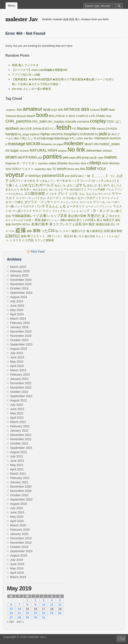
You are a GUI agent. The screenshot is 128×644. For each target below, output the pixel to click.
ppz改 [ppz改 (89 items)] (93, 158)
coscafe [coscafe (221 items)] (71, 121)
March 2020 (18, 525)
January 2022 (19, 431)
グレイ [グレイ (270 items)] (63, 194)
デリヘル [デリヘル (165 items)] (99, 202)
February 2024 (20, 323)
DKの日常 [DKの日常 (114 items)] (26, 129)
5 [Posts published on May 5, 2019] (60, 600)
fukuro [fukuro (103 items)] (101, 129)
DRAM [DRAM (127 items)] (37, 129)
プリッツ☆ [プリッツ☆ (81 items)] (106, 207)
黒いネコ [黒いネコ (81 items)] (79, 236)
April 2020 (17, 521)
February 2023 (20, 375)
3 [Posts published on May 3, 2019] (44, 600)
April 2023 (17, 366)
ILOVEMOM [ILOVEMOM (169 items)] (86, 134)
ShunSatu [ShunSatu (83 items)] (74, 163)
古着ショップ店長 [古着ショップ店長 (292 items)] (53, 216)
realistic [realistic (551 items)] (111, 157)
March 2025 (18, 267)
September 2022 (21, 396)
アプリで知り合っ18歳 (26, 75)
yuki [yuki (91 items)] (67, 176)
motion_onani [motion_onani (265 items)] (109, 144)
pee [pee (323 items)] (66, 157)
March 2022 (18, 422)
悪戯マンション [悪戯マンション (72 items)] (50, 220)
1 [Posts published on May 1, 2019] (27, 600)
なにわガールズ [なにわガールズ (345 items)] (41, 185)
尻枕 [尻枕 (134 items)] (38, 220)
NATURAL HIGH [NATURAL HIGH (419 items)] (43, 150)
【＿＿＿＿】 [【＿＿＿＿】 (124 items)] (100, 176)
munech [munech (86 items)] (24, 151)
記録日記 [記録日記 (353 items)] (13, 236)
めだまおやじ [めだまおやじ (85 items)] (41, 190)
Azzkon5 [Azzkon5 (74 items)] (95, 110)
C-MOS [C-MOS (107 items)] (71, 116)
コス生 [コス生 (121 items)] (73, 194)
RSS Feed (38, 252)
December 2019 (21, 538)
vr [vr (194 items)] (26, 176)
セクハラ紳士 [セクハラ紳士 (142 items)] (14, 202)
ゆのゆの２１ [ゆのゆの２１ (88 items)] (78, 190)
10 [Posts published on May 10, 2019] (44, 605)
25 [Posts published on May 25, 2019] (52, 613)
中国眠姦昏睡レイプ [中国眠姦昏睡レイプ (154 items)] (25, 216)
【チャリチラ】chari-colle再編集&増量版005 (40, 70)
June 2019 (17, 564)
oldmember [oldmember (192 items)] (94, 151)
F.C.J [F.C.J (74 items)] (53, 129)
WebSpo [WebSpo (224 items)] (35, 176)
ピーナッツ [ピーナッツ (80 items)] (92, 207)
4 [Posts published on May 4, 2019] (52, 600)
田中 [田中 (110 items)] (85, 224)
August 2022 (19, 400)
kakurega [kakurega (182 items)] (47, 138)
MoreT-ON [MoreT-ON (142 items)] (91, 144)
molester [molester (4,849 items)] (73, 143)
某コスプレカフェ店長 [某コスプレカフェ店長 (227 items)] (65, 224)
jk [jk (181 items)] (109, 134)
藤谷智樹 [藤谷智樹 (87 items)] (116, 231)
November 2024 (21, 284)
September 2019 (21, 551)
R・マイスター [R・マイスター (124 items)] (27, 163)
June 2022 (17, 409)
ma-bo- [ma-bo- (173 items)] (89, 138)
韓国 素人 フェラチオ (25, 65)
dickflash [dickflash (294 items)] (12, 128)
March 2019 (18, 577)
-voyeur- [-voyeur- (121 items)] (11, 110)
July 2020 (17, 508)
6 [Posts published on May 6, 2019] (11, 605)
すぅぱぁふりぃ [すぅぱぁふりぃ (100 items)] (46, 181)
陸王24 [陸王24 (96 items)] (68, 236)
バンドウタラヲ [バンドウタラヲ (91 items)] (24, 207)
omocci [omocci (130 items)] (107, 151)
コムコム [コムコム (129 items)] (91, 194)
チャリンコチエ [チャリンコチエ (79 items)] (69, 202)
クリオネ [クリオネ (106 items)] (51, 194)
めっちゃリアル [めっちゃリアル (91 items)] (59, 190)
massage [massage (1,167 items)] (17, 144)
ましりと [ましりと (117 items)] (116, 185)
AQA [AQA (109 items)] (54, 110)
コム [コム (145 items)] (82, 194)
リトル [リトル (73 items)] (75, 211)
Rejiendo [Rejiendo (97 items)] (11, 163)
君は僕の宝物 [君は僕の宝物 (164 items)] (77, 216)
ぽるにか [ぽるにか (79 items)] (92, 185)
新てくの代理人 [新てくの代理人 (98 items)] (86, 220)
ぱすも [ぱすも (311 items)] (81, 185)
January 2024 (19, 327)
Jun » (20, 622)
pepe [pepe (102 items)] (72, 158)
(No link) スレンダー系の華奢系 (31, 89)
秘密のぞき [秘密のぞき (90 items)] (79, 231)
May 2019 (17, 568)
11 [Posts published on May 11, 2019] (52, 605)
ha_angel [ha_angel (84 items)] (24, 134)
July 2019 (17, 560)
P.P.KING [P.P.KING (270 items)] (30, 157)
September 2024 (21, 293)
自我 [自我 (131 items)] (107, 231)
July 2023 (17, 353)
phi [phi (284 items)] (79, 157)
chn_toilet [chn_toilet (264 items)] (39, 121)
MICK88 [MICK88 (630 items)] (33, 144)
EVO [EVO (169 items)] (45, 129)
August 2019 (19, 555)
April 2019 (17, 573)
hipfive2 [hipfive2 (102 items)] (35, 134)
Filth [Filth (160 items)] (93, 129)
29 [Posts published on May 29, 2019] (27, 618)
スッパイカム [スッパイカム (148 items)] (37, 198)
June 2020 (17, 512)
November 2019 (21, 543)
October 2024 (19, 288)
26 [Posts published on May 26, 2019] (60, 613)
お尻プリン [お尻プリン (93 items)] (16, 181)
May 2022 (17, 413)
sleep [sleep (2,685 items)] (95, 163)
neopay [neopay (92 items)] (62, 151)
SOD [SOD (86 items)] (8, 169)
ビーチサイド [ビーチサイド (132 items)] (76, 206)
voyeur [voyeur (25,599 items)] (15, 175)
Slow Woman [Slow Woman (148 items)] (111, 163)
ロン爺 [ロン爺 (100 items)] (115, 211)
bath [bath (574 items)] (104, 109)
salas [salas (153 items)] (53, 163)
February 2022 (20, 426)
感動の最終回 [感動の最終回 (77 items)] (68, 220)
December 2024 (21, 280)
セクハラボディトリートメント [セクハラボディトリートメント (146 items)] (98, 198)
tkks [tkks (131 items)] (83, 169)
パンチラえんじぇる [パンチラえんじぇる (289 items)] (50, 206)
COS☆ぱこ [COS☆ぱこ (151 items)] (114, 121)
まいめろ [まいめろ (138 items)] (104, 185)
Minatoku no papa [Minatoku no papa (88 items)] (52, 144)
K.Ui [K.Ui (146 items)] (37, 138)
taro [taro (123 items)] (49, 169)
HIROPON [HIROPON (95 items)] (57, 134)
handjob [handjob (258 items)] (11, 134)
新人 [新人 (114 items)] (100, 220)
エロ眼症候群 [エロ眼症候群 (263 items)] (35, 194)
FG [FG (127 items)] (74, 129)
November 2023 (21, 336)
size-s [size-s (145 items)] (85, 163)
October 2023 (19, 340)
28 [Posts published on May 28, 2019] (19, 618)
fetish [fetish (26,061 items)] (64, 127)
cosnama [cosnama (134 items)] (83, 121)
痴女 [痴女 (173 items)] (92, 224)
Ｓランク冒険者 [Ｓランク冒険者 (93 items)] (44, 240)
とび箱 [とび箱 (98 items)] (23, 185)
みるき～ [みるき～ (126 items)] (26, 189)
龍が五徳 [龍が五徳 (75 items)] (90, 236)
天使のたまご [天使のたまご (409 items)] (98, 216)
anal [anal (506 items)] (47, 109)
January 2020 (19, 534)
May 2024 (17, 310)
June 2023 (17, 357)
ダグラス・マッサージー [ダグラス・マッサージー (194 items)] (42, 202)
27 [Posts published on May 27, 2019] (11, 618)
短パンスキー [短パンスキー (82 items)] (63, 231)
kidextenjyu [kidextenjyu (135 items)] (62, 138)
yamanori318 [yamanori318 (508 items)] (53, 176)
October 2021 (19, 443)
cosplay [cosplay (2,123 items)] (98, 121)
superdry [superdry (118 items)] (40, 169)
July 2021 (17, 456)
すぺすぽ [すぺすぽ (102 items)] (62, 181)
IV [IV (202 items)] (96, 134)
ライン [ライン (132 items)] (47, 211)
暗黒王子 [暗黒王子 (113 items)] (109, 220)
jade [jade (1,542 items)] (103, 134)
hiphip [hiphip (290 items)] (45, 134)
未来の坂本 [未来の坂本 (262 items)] (40, 224)
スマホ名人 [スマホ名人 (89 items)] (70, 198)
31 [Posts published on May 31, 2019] (44, 618)
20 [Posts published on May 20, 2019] (11, 613)
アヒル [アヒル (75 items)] (110, 190)
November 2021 (21, 439)
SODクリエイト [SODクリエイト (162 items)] (23, 169)
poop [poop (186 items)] (85, 157)
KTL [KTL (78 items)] (73, 138)
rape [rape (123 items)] (100, 158)
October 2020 (19, 495)
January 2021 (19, 482)
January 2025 (19, 275)
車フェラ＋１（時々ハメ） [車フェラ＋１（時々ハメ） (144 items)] (45, 236)
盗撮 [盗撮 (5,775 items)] (21, 230)
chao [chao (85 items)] (109, 116)
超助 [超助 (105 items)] (24, 236)
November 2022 (21, 387)
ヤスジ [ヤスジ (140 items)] (37, 211)
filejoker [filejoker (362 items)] (83, 128)
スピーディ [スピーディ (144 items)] (54, 198)
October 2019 (19, 547)
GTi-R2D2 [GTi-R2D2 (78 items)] (111, 129)
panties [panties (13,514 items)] (52, 156)
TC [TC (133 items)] (54, 169)
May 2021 (17, 465)
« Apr (10, 622)
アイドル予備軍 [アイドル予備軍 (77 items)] (96, 190)
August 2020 (19, 504)
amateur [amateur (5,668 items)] (33, 109)
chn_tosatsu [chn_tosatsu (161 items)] (56, 121)
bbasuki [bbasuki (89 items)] (21, 116)
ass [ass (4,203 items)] (85, 109)
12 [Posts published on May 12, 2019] (60, 605)
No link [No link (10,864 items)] (76, 150)
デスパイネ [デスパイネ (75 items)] (86, 202)
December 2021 (21, 435)
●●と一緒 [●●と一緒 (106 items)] (84, 176)
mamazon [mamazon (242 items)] (102, 138)
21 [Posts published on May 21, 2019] (19, 613)
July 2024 (17, 301)
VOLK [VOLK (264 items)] (102, 169)
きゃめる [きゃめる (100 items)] (30, 181)
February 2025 (20, 271)
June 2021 (17, 461)
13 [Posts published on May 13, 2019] (11, 609)
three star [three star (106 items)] (73, 169)
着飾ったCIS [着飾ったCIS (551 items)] (44, 231)
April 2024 (17, 314)
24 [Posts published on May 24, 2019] (44, 613)
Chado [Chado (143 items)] (100, 116)
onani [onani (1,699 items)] (11, 157)
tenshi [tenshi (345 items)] (62, 169)
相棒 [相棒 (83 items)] (29, 231)
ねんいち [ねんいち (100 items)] (60, 185)
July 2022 (17, 405)
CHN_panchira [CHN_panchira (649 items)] (18, 121)
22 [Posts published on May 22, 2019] (27, 613)
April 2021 (17, 469)
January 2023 (19, 379)
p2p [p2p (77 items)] (40, 158)
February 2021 (20, 478)
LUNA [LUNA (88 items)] (79, 138)
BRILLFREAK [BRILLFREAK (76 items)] (57, 116)
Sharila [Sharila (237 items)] (62, 163)
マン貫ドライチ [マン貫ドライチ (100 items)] (22, 211)
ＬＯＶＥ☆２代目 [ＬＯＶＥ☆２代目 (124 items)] (22, 240)
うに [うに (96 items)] (113, 176)
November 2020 (21, 491)
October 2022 (19, 392)
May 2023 (17, 362)
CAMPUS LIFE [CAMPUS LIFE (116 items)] (86, 116)
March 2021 (18, 474)
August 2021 (19, 452)
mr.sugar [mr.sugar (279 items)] (12, 150)
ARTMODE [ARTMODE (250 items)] (72, 110)
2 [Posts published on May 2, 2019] (35, 600)
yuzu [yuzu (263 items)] (74, 176)
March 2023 (18, 370)
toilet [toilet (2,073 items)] (91, 168)
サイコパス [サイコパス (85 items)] (105, 194)
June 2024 (17, 306)
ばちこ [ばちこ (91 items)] (71, 185)
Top (122, 639)
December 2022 (21, 383)
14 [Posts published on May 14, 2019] (19, 609)
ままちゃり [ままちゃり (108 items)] (12, 189)
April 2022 (17, 418)
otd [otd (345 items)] (20, 157)
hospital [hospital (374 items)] (70, 134)
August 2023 (19, 349)
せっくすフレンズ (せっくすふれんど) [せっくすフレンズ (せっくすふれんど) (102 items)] (92, 181)
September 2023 (21, 344)
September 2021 (21, 448)
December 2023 (21, 331)
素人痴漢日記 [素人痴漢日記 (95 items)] (95, 231)
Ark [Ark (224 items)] (60, 110)
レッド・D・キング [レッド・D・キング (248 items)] (95, 211)
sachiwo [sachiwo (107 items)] (43, 163)
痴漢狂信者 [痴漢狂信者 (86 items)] (103, 224)
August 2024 (19, 297)
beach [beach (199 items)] (31, 116)
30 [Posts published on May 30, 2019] (35, 618)
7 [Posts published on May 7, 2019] (19, 605)
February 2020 (20, 530)
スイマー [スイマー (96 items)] (22, 198)
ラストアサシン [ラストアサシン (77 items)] (61, 211)
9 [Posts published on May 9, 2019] (35, 605)
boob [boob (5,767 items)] (42, 115)
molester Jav (22, 19)
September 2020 (21, 499)
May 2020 (17, 517)
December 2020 (21, 487)
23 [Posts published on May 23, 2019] (35, 613)
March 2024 (18, 319)
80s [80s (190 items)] (19, 110)
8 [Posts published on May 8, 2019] (27, 605)
